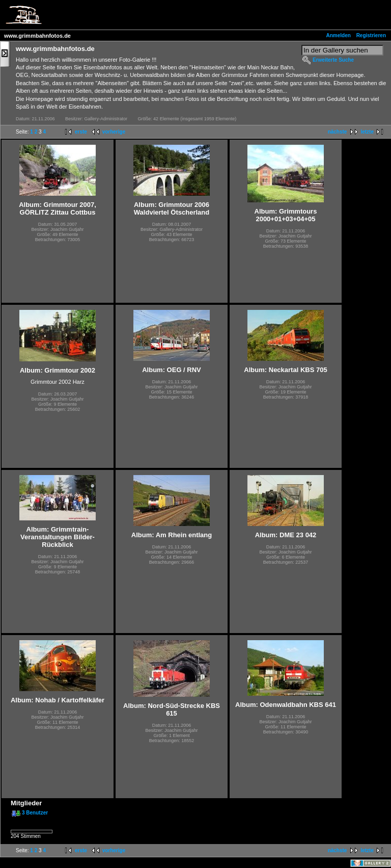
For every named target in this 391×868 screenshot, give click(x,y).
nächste (338, 132)
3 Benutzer (35, 813)
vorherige (114, 132)
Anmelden (339, 35)
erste (81, 132)
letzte (367, 132)
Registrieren (371, 35)
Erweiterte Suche (333, 60)
